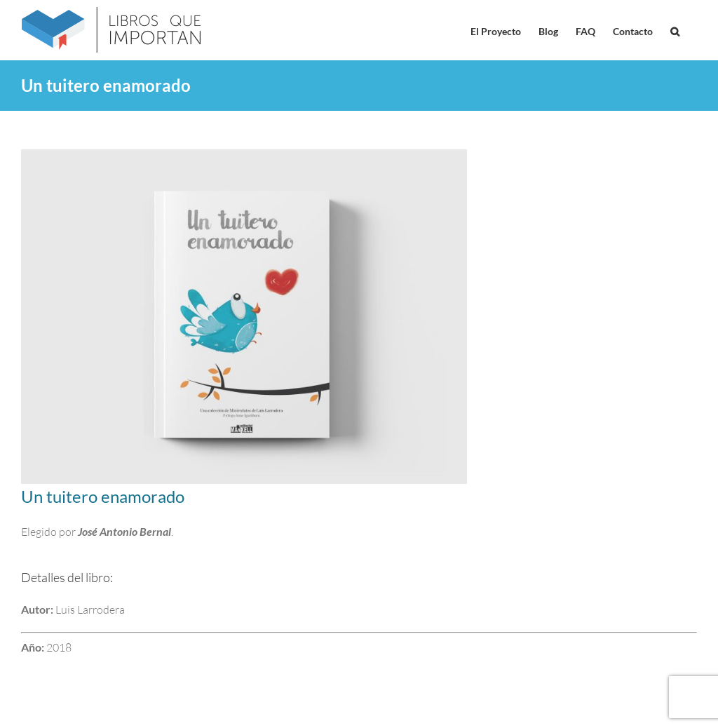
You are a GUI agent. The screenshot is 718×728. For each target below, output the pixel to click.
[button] (675, 30)
